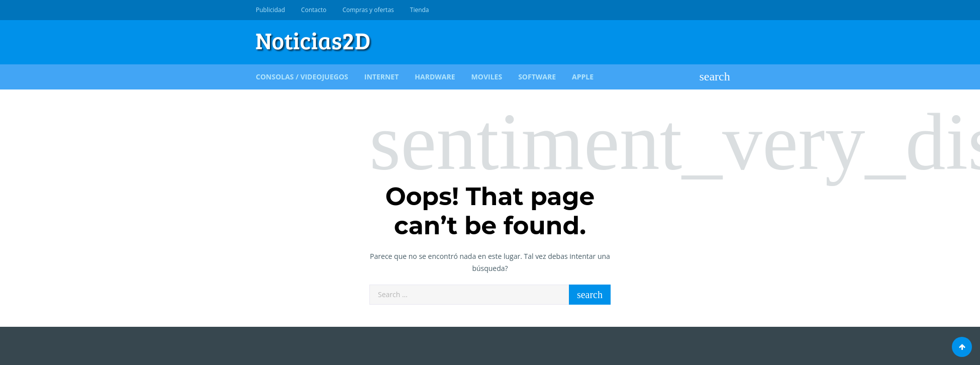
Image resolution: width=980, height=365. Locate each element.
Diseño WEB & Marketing (707, 10)
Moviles (487, 77)
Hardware (435, 77)
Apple (583, 77)
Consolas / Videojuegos (302, 77)
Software (537, 77)
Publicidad (270, 10)
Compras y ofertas (368, 10)
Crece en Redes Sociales (719, 10)
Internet (382, 77)
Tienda (420, 10)
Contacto (314, 10)
